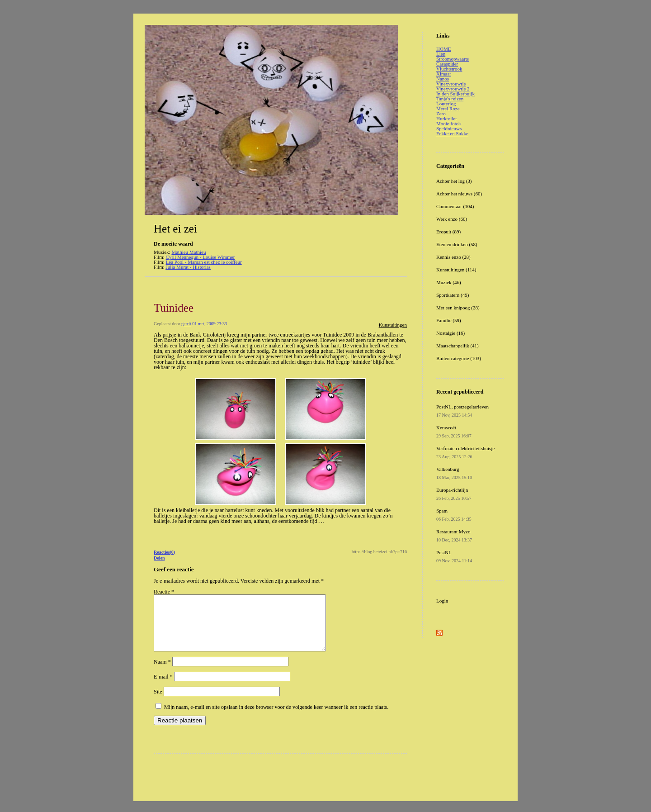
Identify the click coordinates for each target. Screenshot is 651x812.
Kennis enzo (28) (453, 257)
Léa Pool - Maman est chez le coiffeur (204, 262)
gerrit (186, 324)
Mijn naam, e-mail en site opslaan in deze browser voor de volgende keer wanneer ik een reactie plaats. (276, 718)
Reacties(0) (164, 552)
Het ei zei (175, 229)
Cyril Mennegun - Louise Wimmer (200, 257)
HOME (443, 49)
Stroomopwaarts (453, 59)
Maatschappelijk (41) (458, 346)
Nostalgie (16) (451, 333)
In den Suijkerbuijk (455, 94)
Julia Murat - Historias (188, 267)
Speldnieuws (449, 128)
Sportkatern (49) (453, 295)
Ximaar (444, 74)
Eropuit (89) (448, 232)
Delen (159, 558)
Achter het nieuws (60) (459, 194)
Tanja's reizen (450, 99)
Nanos (443, 79)
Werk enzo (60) (452, 219)
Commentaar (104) (455, 206)
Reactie (164, 592)
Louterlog (446, 104)
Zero (441, 114)
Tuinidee (174, 308)
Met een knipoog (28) (458, 308)
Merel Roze (448, 109)
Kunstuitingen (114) (456, 270)
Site (158, 703)
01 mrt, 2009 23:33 (210, 324)
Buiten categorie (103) (459, 358)
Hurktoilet (446, 119)
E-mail (163, 688)
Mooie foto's (449, 123)
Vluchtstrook (449, 69)
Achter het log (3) (454, 181)
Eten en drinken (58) (457, 244)
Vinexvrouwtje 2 (453, 89)
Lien (441, 54)
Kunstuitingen (393, 325)
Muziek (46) (449, 282)
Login (442, 601)
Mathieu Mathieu (189, 252)
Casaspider (447, 64)
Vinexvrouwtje (451, 84)
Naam (162, 673)
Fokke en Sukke (452, 133)
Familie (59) (449, 320)
